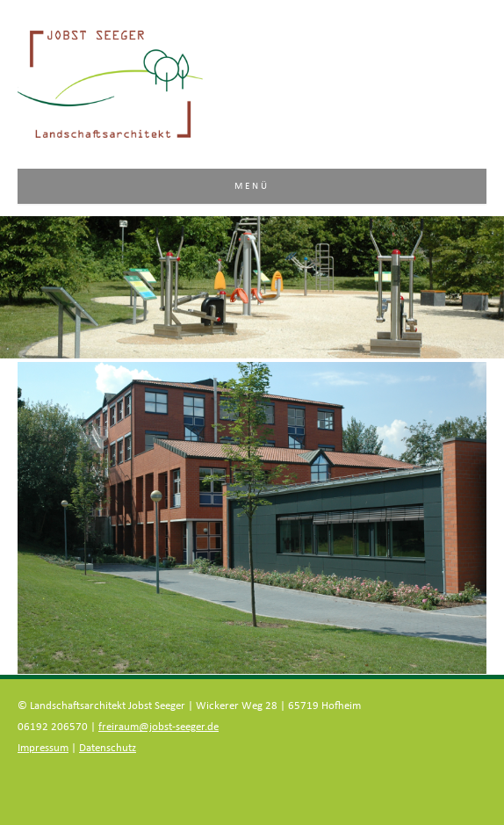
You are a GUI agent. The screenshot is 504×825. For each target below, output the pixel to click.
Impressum (43, 748)
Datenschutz (108, 748)
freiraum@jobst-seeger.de (158, 727)
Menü (252, 186)
